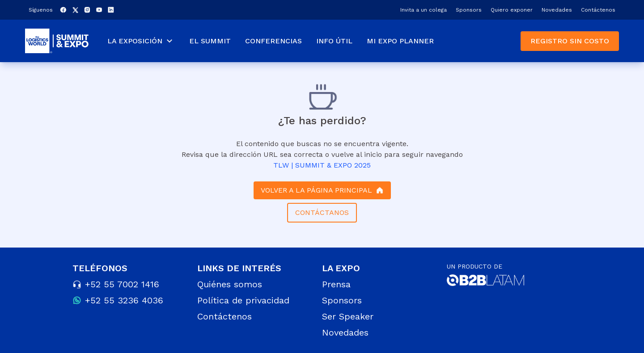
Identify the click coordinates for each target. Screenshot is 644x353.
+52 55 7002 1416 (122, 284)
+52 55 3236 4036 (124, 300)
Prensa (336, 284)
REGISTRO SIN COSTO (570, 41)
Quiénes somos (230, 284)
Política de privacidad (243, 300)
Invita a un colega (424, 10)
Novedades (557, 10)
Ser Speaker (348, 316)
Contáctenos (598, 10)
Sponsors (469, 10)
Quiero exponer (512, 10)
